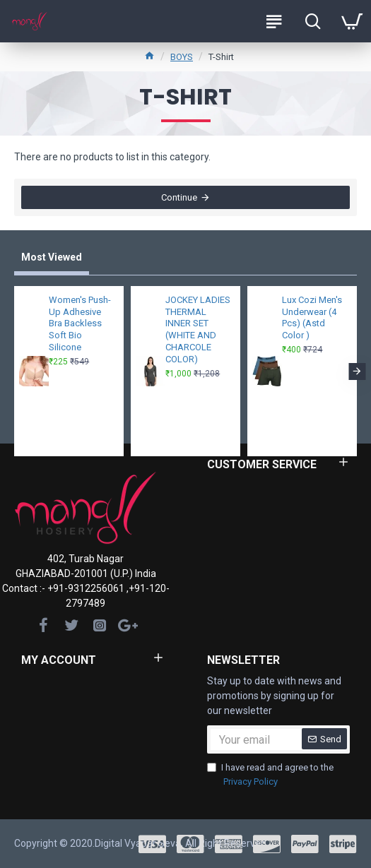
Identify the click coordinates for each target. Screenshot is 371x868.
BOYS (182, 57)
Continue (179, 197)
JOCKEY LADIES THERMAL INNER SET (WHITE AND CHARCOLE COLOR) (198, 329)
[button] (357, 371)
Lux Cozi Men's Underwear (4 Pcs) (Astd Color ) (312, 318)
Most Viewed (52, 257)
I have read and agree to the (270, 775)
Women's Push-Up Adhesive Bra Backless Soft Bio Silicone (80, 324)
